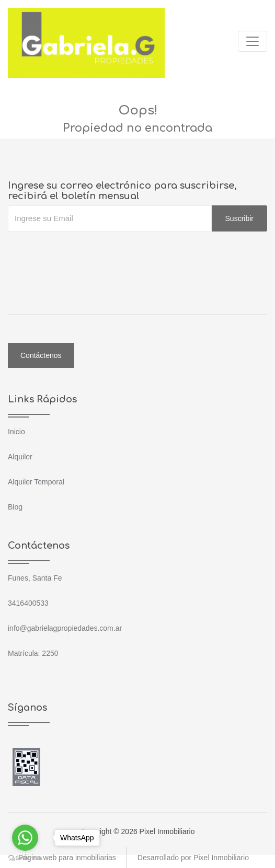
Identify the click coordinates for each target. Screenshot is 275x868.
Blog (15, 507)
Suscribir (239, 218)
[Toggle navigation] (253, 41)
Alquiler (20, 457)
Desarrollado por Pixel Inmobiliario (193, 858)
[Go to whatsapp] (25, 838)
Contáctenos (41, 355)
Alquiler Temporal (36, 482)
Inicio (16, 432)
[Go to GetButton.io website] (25, 858)
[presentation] (87, 252)
